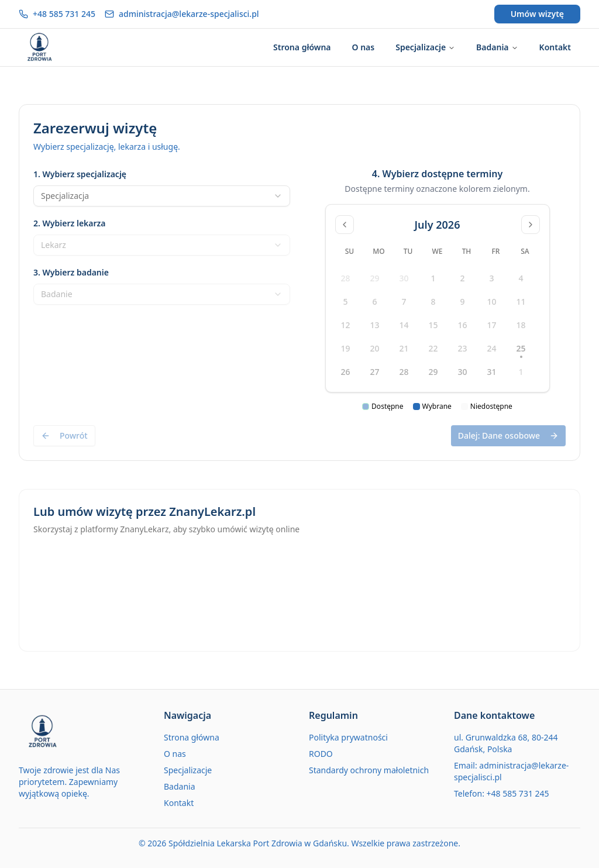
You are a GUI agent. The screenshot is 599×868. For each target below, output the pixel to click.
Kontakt (179, 803)
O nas (175, 754)
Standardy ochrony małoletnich (369, 770)
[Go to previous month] (345, 225)
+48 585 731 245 (64, 14)
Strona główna (192, 737)
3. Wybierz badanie (71, 272)
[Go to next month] (531, 225)
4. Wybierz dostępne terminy (437, 174)
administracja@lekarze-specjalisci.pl (189, 14)
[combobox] (162, 196)
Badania (180, 786)
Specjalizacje (188, 770)
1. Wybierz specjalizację (80, 174)
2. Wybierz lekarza (70, 223)
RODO (321, 754)
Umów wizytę (537, 14)
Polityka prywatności (348, 737)
